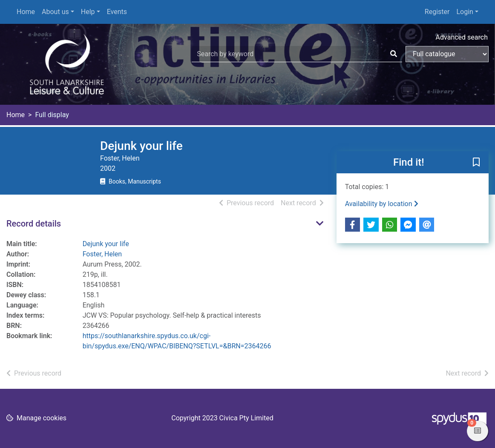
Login (465, 12)
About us (55, 12)
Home (26, 12)
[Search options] (447, 54)
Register (437, 12)
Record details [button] (34, 224)
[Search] (394, 54)
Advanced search (462, 37)
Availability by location (382, 204)
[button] (476, 163)
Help (88, 12)
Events (117, 12)
